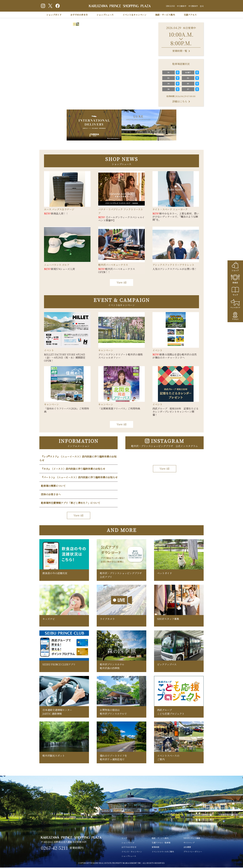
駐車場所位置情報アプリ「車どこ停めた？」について (71, 503)
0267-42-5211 (55, 848)
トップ (124, 838)
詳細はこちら (180, 101)
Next (150, 53)
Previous (46, 53)
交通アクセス (190, 15)
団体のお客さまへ (51, 494)
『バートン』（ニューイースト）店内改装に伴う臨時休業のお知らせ (79, 477)
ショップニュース (105, 15)
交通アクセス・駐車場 (161, 843)
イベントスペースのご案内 (163, 852)
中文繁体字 (193, 6)
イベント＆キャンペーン (135, 15)
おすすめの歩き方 (79, 15)
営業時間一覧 (180, 51)
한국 (202, 6)
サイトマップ (189, 843)
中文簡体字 (182, 6)
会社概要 (187, 847)
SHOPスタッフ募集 (192, 838)
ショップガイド (54, 15)
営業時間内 (77, 848)
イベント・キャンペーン (132, 852)
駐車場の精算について (53, 486)
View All (122, 282)
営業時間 (155, 847)
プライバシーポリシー (193, 852)
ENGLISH (170, 6)
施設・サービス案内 (165, 15)
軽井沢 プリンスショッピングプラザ (120, 6)
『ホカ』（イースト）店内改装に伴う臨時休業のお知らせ (73, 469)
